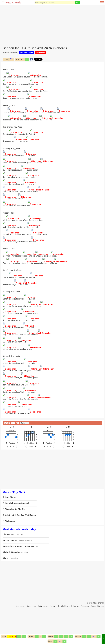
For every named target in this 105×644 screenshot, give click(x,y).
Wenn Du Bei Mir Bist (15, 536)
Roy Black (12, 53)
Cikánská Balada (11, 579)
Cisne (6, 585)
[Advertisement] (52, 25)
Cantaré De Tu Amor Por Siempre (19, 573)
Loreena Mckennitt (25, 567)
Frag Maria (11, 524)
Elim (36, 573)
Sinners (7, 561)
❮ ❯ (11, 59)
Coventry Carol (10, 567)
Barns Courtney (17, 561)
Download (41, 53)
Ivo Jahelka (24, 579)
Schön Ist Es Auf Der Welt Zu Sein (21, 542)
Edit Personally (26, 53)
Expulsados (13, 585)
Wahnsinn (10, 548)
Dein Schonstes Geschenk (18, 530)
